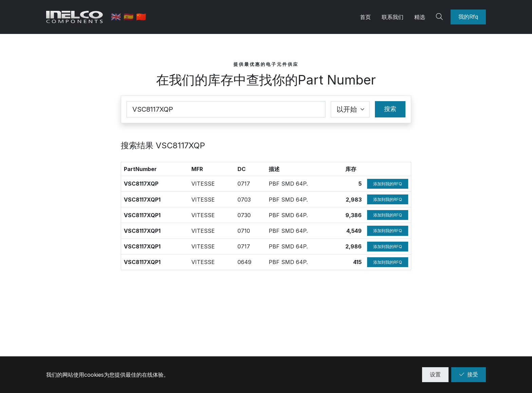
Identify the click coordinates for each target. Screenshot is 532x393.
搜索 (390, 109)
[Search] (440, 17)
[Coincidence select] (350, 109)
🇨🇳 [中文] (142, 17)
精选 (420, 17)
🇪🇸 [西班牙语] (131, 17)
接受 (469, 374)
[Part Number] (226, 109)
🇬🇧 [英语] (118, 17)
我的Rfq (468, 17)
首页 (365, 17)
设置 (435, 374)
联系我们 (393, 17)
